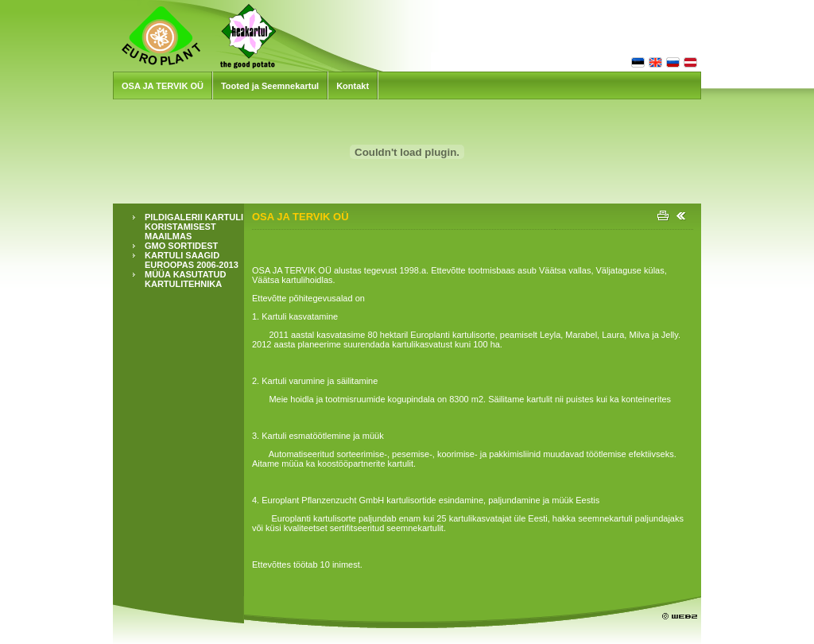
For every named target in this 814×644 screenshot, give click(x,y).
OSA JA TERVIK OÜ (163, 86)
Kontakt (353, 86)
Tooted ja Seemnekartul (270, 86)
